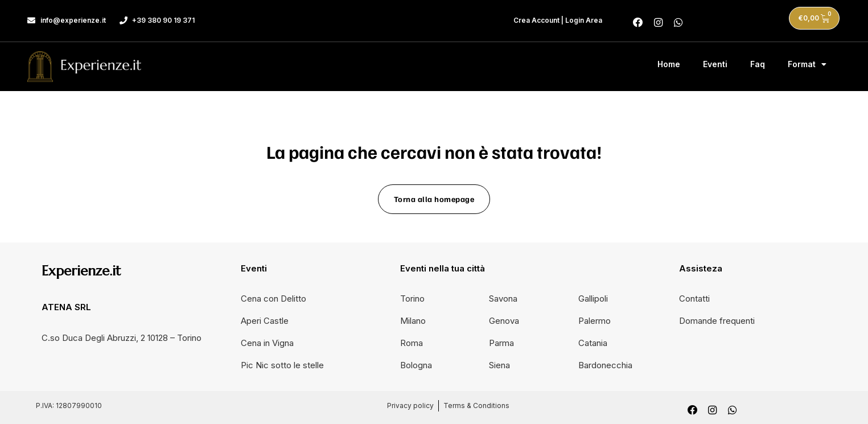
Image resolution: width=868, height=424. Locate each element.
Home (669, 62)
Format (807, 63)
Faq (758, 62)
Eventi (715, 62)
